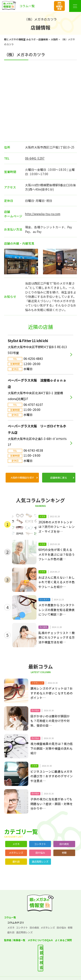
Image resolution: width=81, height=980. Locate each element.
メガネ (16, 844)
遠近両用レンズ (40, 861)
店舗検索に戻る (59, 478)
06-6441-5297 (35, 158)
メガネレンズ (16, 853)
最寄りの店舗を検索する (45, 952)
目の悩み (40, 853)
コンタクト (40, 844)
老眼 (64, 853)
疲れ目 (16, 861)
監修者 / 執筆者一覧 (15, 940)
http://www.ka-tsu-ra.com (43, 214)
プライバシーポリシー (21, 971)
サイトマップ (41, 977)
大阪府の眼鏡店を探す (22, 478)
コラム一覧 (10, 917)
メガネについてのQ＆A (40, 940)
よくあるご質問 (63, 940)
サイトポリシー (60, 971)
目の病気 (64, 844)
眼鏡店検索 (59, 8)
